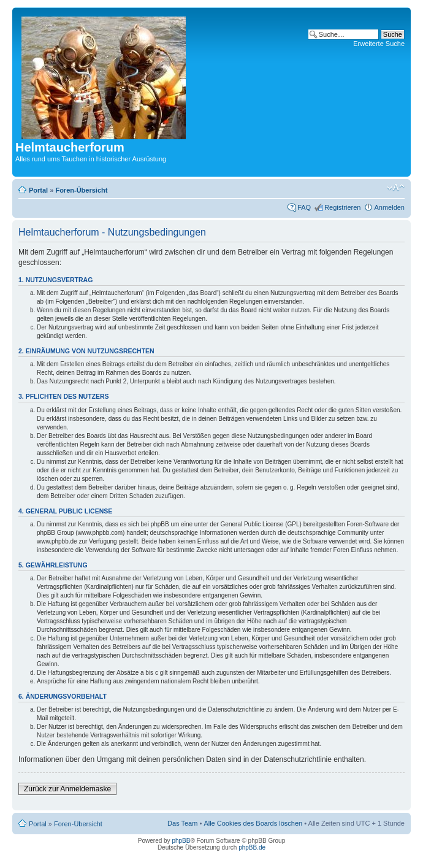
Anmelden (389, 207)
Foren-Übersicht (81, 190)
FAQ (304, 207)
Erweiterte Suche (379, 44)
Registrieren (342, 207)
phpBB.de (252, 847)
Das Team (182, 823)
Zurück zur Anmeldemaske (67, 789)
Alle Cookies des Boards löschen (253, 823)
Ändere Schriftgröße (396, 188)
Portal (38, 190)
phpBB (181, 841)
